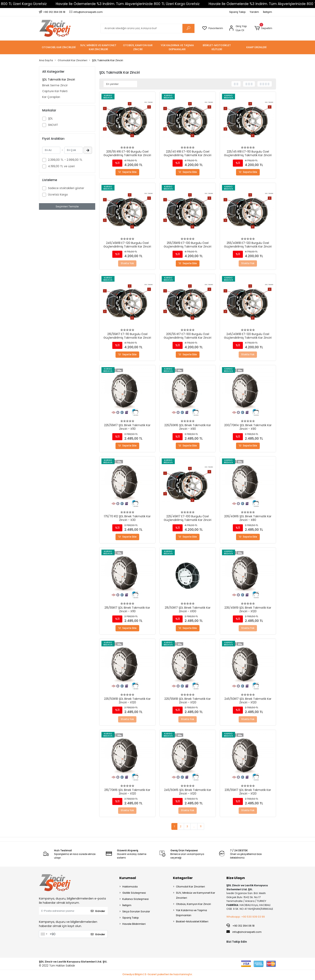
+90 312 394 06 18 (240, 927)
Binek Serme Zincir (55, 85)
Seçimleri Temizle (67, 206)
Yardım (254, 12)
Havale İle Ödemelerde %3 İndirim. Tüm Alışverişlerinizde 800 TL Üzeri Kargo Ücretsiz (123, 4)
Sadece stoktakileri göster (66, 188)
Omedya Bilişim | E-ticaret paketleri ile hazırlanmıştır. (157, 975)
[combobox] (44, 935)
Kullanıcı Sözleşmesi (136, 900)
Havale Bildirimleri (134, 925)
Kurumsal (128, 879)
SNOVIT (53, 125)
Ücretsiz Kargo (58, 195)
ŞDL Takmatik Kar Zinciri (59, 79)
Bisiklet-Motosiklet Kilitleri (192, 923)
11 (201, 827)
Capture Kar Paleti (55, 91)
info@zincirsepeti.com (244, 933)
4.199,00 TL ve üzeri (61, 166)
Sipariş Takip (237, 12)
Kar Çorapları (51, 97)
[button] (263, 28)
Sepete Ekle (127, 172)
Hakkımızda (130, 888)
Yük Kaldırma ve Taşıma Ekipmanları (191, 914)
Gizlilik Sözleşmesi (134, 894)
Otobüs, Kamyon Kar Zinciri (193, 905)
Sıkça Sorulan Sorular (136, 913)
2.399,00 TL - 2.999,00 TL (65, 160)
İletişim (267, 12)
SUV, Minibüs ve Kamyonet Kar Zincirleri (196, 896)
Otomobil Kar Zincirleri (190, 888)
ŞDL (50, 118)
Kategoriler (183, 879)
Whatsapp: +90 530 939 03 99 (246, 918)
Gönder (98, 912)
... (194, 827)
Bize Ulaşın (236, 879)
